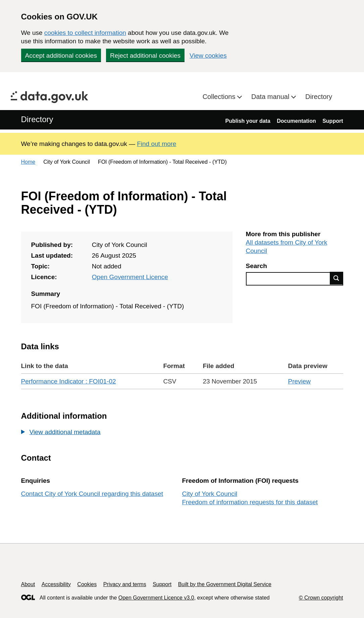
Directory (319, 97)
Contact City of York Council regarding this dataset (92, 494)
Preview (299, 381)
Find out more (157, 144)
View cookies (208, 56)
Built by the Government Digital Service (225, 584)
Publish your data (248, 121)
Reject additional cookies (145, 56)
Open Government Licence (130, 277)
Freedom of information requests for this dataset (250, 502)
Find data (336, 278)
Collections (220, 97)
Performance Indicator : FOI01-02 (69, 381)
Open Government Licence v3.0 (156, 598)
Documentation (296, 121)
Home (28, 162)
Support (333, 121)
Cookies (87, 584)
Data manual (271, 97)
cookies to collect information (85, 33)
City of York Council (210, 494)
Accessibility (56, 584)
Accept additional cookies (61, 56)
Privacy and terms (125, 584)
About (28, 584)
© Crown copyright (321, 598)
